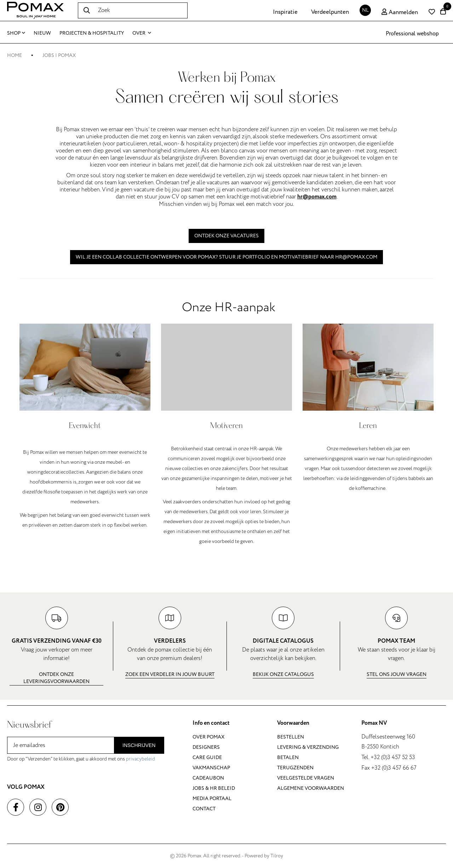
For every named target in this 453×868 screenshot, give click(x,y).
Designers (206, 747)
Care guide (207, 757)
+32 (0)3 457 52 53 (393, 757)
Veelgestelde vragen (306, 778)
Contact (204, 809)
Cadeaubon (208, 778)
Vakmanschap (211, 768)
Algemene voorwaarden (311, 788)
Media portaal (212, 798)
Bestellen (291, 737)
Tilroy (277, 856)
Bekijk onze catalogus (283, 674)
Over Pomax (208, 737)
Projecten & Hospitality (92, 33)
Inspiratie (285, 12)
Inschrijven (139, 745)
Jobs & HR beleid (214, 788)
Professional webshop (412, 34)
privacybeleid (141, 759)
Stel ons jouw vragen (397, 674)
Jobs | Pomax (59, 55)
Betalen (288, 757)
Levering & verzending (308, 747)
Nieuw (42, 33)
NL (365, 10)
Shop (16, 33)
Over (142, 33)
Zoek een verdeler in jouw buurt (170, 674)
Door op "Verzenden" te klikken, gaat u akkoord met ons (81, 759)
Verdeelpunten (330, 12)
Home (15, 55)
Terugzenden (295, 768)
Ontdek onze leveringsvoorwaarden (56, 678)
